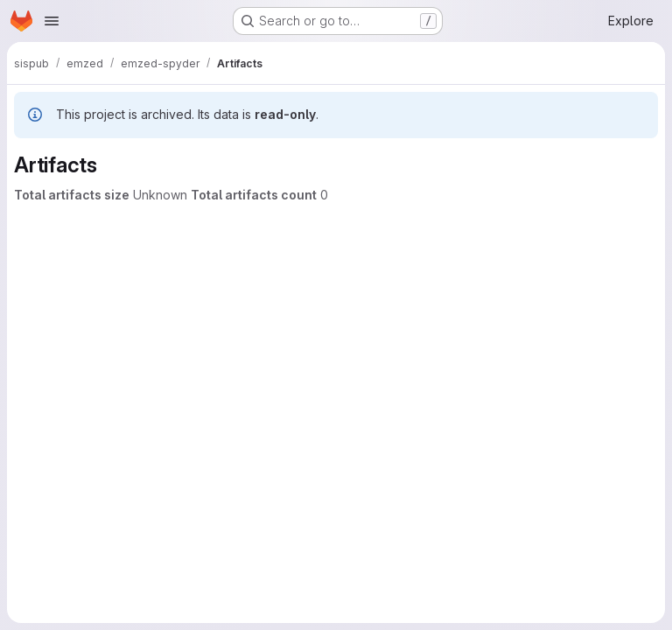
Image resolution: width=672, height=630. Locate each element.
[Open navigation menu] (52, 21)
